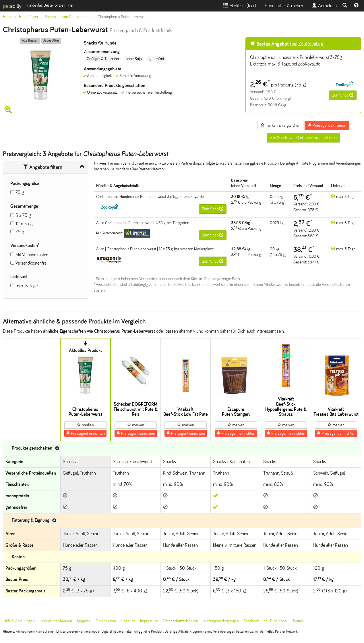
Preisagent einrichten (85, 433)
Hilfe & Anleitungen (19, 621)
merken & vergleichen (280, 125)
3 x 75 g (23, 215)
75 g (20, 192)
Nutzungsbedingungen (221, 621)
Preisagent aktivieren (327, 125)
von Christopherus (77, 17)
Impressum (149, 621)
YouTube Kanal (276, 621)
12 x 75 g (24, 224)
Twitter (298, 621)
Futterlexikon (106, 621)
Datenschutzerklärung (180, 621)
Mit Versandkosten (32, 255)
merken (85, 425)
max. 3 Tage (27, 286)
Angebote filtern (43, 167)
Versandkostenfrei (31, 263)
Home (8, 17)
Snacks (50, 17)
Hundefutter (29, 17)
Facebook (251, 621)
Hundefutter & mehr (284, 6)
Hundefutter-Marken (56, 621)
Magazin (84, 621)
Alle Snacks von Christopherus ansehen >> (303, 138)
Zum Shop (343, 95)
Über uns (128, 621)
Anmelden (324, 6)
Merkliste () (240, 6)
